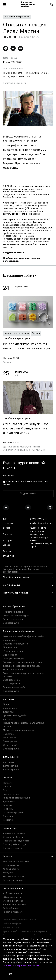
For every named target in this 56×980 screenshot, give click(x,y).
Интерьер (8, 719)
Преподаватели (11, 794)
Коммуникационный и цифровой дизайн (23, 636)
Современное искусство (15, 644)
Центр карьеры (11, 865)
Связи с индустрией (13, 813)
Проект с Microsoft (13, 912)
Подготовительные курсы (16, 616)
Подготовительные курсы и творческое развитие (23, 675)
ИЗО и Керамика (11, 684)
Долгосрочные (11, 766)
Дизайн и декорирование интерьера (22, 666)
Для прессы (9, 802)
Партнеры (8, 809)
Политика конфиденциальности (19, 920)
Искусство (8, 734)
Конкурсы (8, 873)
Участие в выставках (13, 876)
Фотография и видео (14, 659)
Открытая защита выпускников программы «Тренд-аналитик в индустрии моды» (28, 429)
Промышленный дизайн (15, 716)
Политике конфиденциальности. (22, 966)
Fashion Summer (11, 908)
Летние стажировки (13, 880)
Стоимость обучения (14, 837)
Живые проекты (11, 869)
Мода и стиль (10, 648)
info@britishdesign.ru (40, 523)
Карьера (28, 856)
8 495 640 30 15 (38, 519)
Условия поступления (14, 834)
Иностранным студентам (16, 841)
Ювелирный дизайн (13, 651)
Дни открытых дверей (8, 524)
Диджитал (8, 712)
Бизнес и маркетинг (13, 619)
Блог (5, 791)
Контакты (8, 820)
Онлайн (36, 333)
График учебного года (14, 845)
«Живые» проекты (12, 897)
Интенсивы (28, 699)
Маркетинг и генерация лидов (18, 730)
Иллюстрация (10, 640)
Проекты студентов (28, 888)
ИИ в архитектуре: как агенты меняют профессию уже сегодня (28, 346)
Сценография (10, 655)
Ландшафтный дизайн (14, 687)
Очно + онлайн (11, 745)
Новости (7, 783)
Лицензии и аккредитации (16, 798)
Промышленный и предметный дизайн (22, 662)
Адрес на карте (38, 528)
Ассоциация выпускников (16, 862)
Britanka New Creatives (15, 905)
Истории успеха (8, 543)
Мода (6, 705)
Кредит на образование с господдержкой (25, 932)
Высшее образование (28, 607)
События (7, 534)
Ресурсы (7, 805)
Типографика (10, 738)
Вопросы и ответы (12, 848)
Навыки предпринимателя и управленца (23, 723)
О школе (28, 778)
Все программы (11, 623)
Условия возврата (12, 928)
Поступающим (28, 828)
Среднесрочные (11, 680)
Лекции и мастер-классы (17, 17)
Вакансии (8, 816)
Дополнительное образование (28, 631)
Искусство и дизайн (13, 612)
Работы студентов (8, 554)
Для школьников (28, 757)
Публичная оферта (13, 924)
